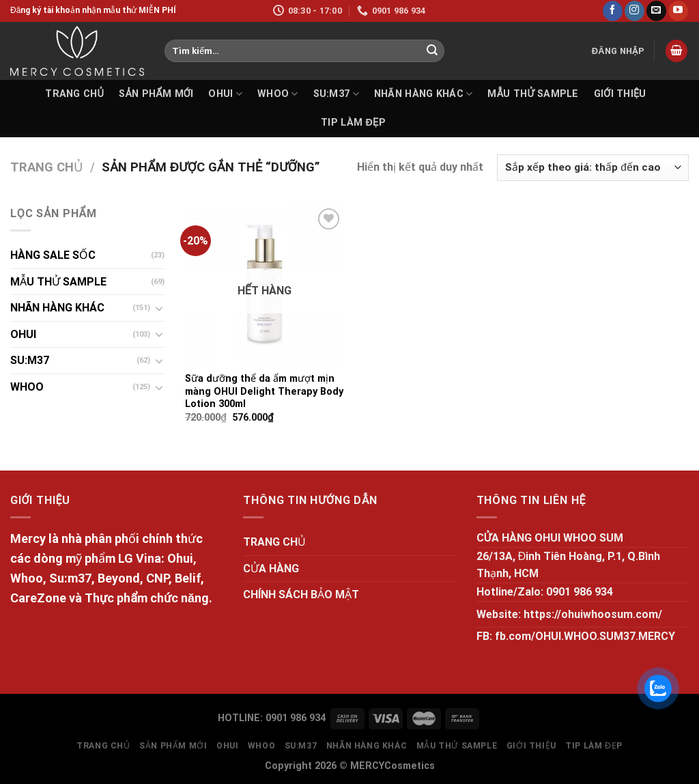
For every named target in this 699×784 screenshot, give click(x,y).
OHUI (225, 94)
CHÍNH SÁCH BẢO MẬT (301, 594)
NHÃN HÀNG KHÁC (424, 94)
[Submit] (432, 51)
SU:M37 (336, 94)
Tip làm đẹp (353, 123)
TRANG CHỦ (74, 94)
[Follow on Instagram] (634, 11)
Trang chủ (46, 167)
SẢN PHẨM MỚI (156, 94)
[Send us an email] (656, 11)
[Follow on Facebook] (613, 11)
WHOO (278, 94)
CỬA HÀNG (271, 569)
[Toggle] (159, 308)
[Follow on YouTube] (678, 11)
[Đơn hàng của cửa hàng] (593, 168)
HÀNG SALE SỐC (53, 255)
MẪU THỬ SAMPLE (533, 94)
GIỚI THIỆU (620, 94)
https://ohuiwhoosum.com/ (593, 614)
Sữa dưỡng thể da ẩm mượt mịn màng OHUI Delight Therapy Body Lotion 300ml (264, 391)
